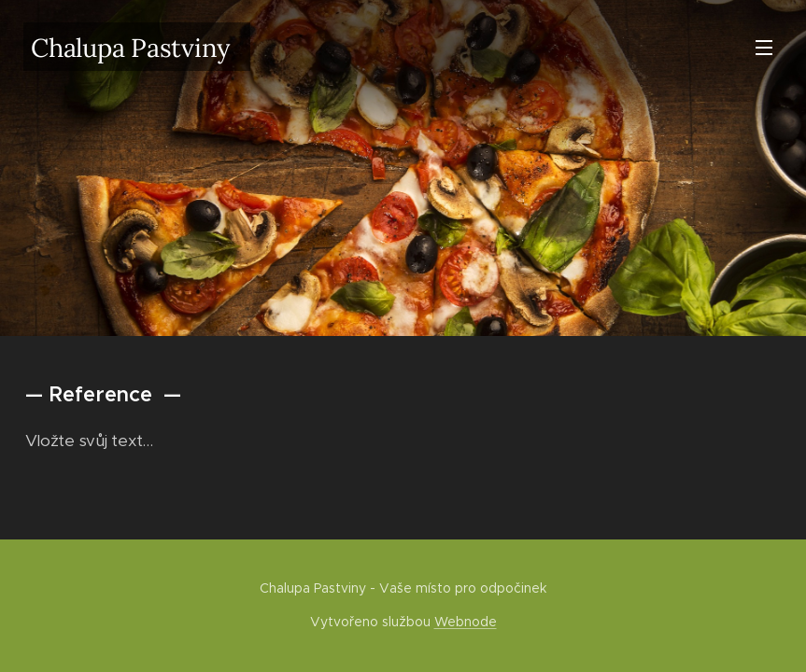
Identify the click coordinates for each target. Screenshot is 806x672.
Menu (764, 48)
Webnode (466, 622)
